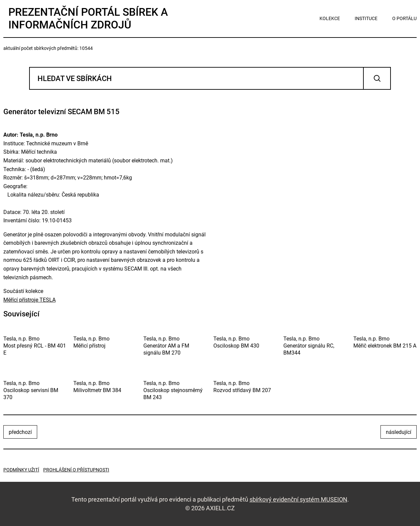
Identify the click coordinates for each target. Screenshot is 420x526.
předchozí (20, 432)
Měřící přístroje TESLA (29, 300)
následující (399, 432)
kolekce (330, 18)
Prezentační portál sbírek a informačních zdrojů (88, 18)
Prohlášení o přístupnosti (76, 470)
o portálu (404, 18)
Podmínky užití (21, 470)
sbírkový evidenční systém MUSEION (298, 499)
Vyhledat (377, 78)
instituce (366, 18)
